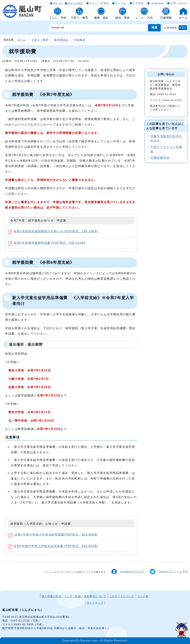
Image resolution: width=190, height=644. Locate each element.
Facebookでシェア (128, 572)
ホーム (22, 40)
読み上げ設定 (75, 3)
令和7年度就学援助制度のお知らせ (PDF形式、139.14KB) (53, 231)
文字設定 (138, 3)
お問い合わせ (179, 3)
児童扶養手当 (160, 158)
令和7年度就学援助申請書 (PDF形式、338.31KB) (47, 243)
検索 (154, 27)
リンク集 (143, 596)
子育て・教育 (40, 40)
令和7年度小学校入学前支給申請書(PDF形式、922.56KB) (53, 535)
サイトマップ (95, 603)
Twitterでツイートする (169, 572)
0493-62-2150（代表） (26, 621)
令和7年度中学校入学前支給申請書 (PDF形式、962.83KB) (53, 546)
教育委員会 (61, 40)
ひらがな (121, 3)
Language (157, 3)
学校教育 (80, 40)
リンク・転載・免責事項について (85, 596)
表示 (184, 28)
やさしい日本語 (99, 3)
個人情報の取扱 (51, 596)
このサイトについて (122, 596)
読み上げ (58, 3)
